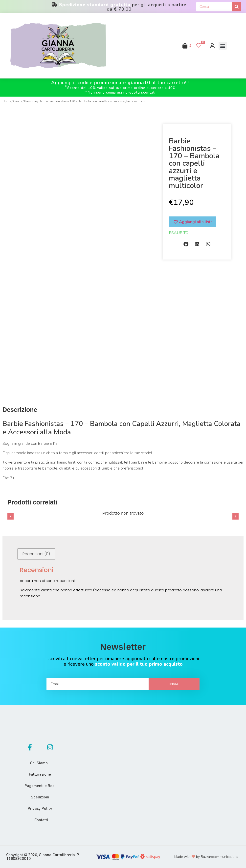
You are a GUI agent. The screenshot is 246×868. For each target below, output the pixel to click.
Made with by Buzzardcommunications (206, 857)
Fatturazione (40, 774)
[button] (223, 46)
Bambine (30, 101)
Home (7, 101)
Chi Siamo (39, 763)
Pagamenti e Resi (40, 786)
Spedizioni (40, 797)
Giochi (18, 101)
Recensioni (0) (36, 554)
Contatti (41, 820)
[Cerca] (237, 7)
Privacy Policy (40, 809)
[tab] (36, 554)
